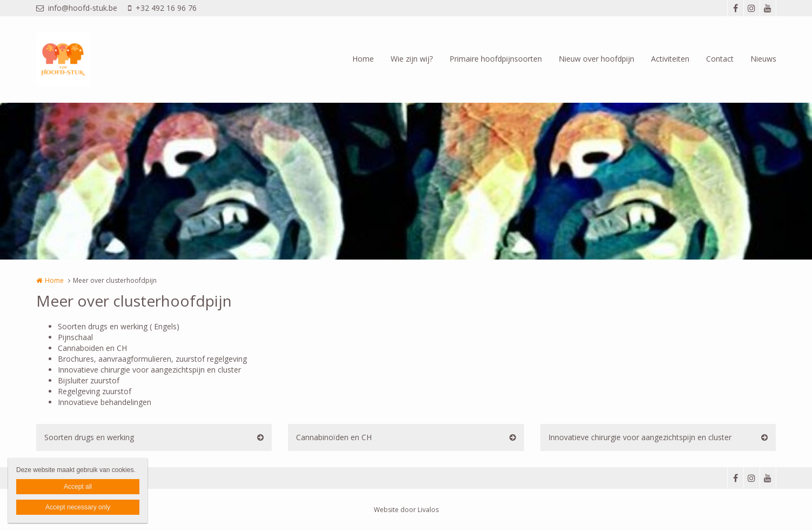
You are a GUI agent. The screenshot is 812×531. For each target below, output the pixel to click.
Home (363, 59)
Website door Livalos (406, 510)
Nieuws (763, 59)
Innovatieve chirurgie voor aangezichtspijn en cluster (640, 437)
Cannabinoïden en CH (334, 437)
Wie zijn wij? (412, 59)
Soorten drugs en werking (89, 437)
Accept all (78, 487)
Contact (720, 59)
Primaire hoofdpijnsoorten (496, 59)
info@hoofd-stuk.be (77, 8)
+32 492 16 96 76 (162, 8)
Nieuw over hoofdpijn (596, 59)
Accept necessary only (78, 507)
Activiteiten (670, 59)
